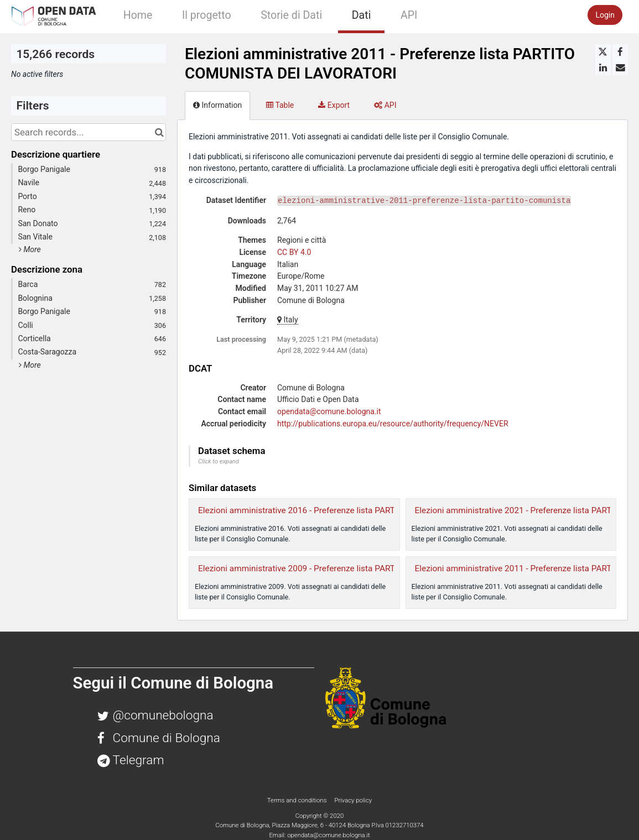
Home (138, 15)
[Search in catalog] (159, 132)
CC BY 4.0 (294, 252)
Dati (362, 15)
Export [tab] (334, 105)
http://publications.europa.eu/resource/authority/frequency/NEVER (393, 424)
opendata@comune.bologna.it (329, 411)
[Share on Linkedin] (603, 67)
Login (605, 15)
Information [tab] (217, 105)
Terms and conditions (298, 800)
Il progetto (207, 15)
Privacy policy (353, 800)
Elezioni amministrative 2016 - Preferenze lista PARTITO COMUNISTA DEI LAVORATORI (362, 510)
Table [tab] (280, 105)
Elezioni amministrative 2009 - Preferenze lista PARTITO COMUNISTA (328, 568)
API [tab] (385, 105)
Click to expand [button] (219, 461)
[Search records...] (89, 132)
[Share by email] (620, 67)
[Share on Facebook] (620, 52)
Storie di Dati (291, 15)
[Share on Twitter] (603, 52)
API (409, 15)
